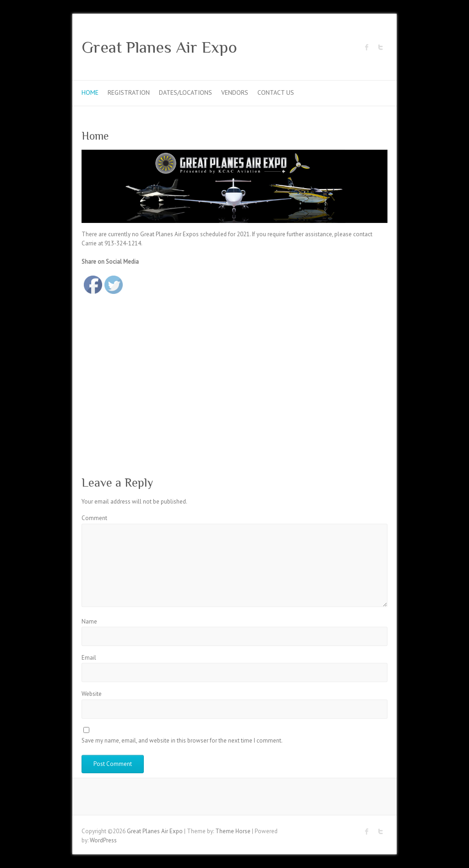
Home (90, 92)
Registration (129, 92)
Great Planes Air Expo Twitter (381, 47)
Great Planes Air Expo (159, 47)
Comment (94, 518)
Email (89, 658)
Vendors (235, 92)
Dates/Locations (185, 92)
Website (92, 694)
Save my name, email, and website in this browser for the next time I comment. (182, 741)
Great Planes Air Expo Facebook (367, 47)
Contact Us (276, 92)
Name (89, 621)
